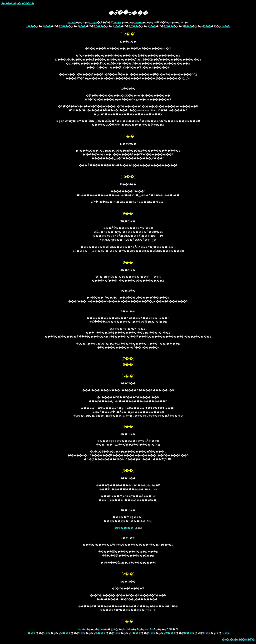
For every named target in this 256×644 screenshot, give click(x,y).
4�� (82, 26)
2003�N (139, 23)
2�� (47, 26)
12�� (226, 26)
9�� (170, 26)
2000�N (72, 23)
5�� (100, 26)
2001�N (93, 23)
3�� (65, 26)
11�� (207, 26)
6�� (117, 26)
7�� (135, 26)
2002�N (117, 23)
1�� (30, 26)
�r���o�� (124, 528)
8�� (152, 26)
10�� (188, 26)
